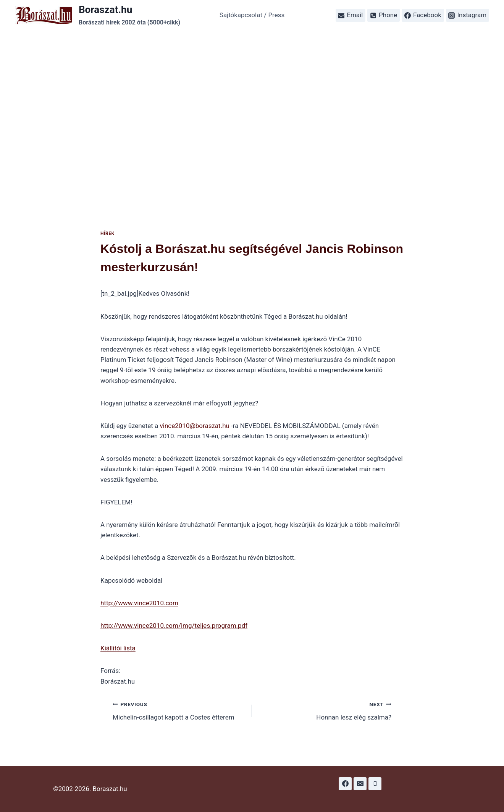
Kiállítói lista (118, 648)
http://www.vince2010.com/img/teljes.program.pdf (174, 626)
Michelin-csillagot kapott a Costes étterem (179, 710)
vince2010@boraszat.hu (195, 426)
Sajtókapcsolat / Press (252, 15)
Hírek (107, 233)
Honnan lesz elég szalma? (325, 710)
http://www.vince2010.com (139, 603)
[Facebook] (345, 784)
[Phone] (375, 784)
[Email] (360, 784)
